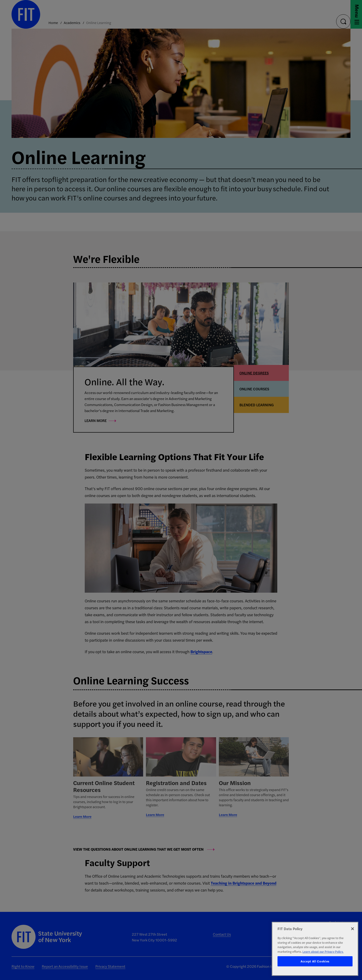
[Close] (353, 929)
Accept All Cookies (315, 961)
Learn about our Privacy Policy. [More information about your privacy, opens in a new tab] (323, 951)
